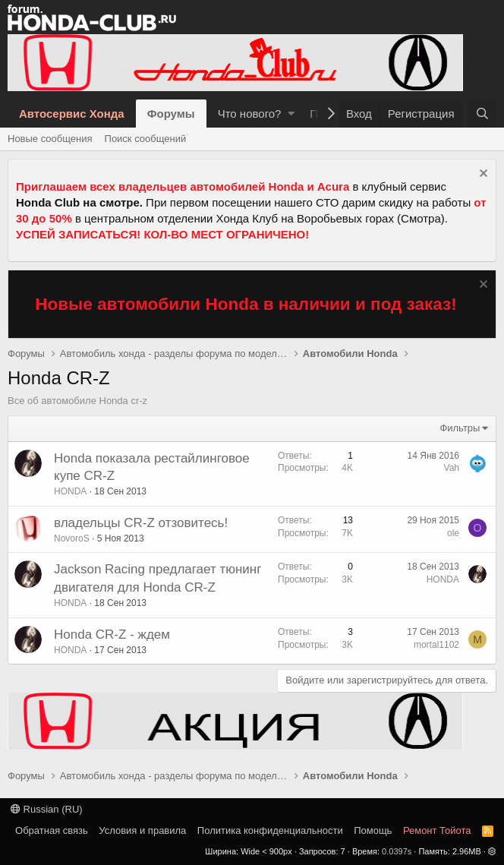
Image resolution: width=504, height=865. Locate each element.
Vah (452, 468)
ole (453, 533)
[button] (291, 114)
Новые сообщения (50, 139)
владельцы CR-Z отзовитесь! (141, 523)
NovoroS (72, 538)
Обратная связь (52, 830)
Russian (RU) (47, 809)
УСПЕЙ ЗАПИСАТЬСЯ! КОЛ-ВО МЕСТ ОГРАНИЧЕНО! (162, 234)
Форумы (171, 114)
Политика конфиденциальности (270, 830)
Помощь (373, 830)
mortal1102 (436, 645)
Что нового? (250, 114)
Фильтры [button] (460, 428)
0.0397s (397, 851)
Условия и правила (142, 830)
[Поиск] (482, 114)
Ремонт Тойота (437, 830)
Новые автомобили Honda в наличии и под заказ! (246, 304)
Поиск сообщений (146, 139)
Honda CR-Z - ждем (112, 635)
